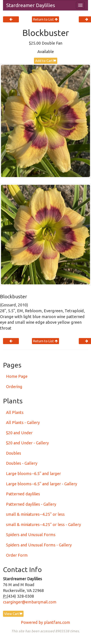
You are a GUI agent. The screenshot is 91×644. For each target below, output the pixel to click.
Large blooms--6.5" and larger (33, 473)
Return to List (45, 19)
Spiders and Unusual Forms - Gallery (39, 545)
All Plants (15, 412)
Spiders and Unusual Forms (31, 535)
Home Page (17, 376)
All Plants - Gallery (23, 422)
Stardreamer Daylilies (31, 5)
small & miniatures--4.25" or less (35, 514)
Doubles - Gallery (22, 463)
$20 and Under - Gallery (27, 443)
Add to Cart (46, 61)
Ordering (14, 387)
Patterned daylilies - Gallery (31, 504)
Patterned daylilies (23, 494)
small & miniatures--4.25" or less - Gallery (43, 524)
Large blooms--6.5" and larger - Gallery (42, 484)
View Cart (13, 614)
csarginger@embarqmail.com (30, 602)
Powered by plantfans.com (45, 622)
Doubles (14, 453)
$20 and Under (19, 433)
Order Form (17, 555)
